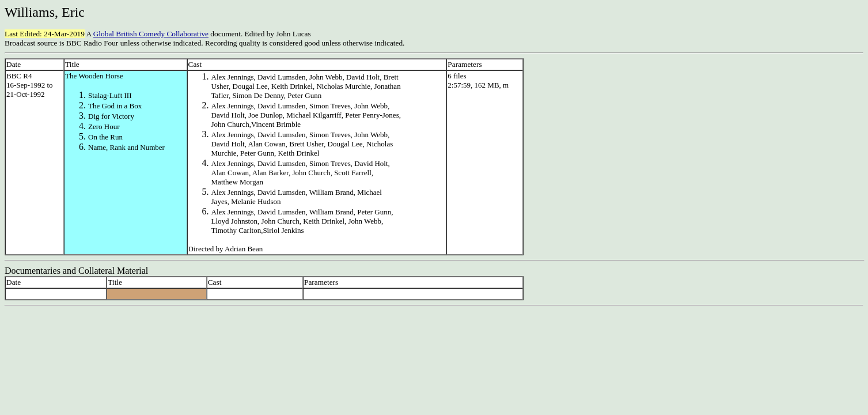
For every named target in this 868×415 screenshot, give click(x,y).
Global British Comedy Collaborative (151, 34)
